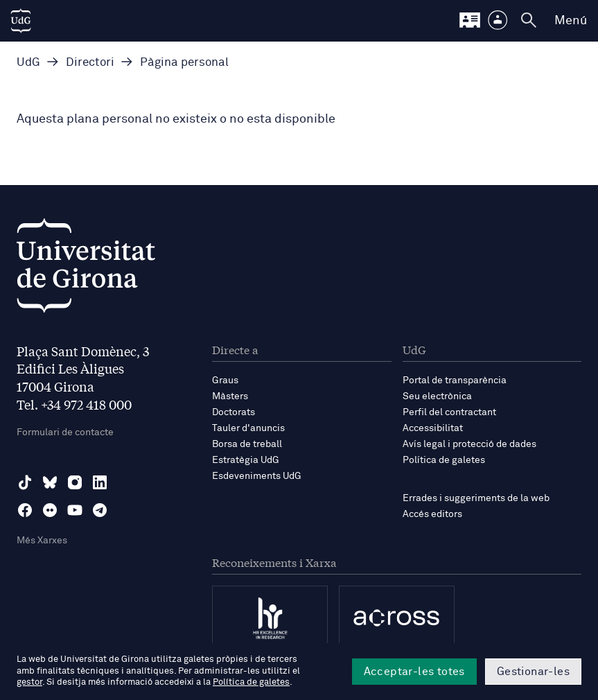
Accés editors (432, 514)
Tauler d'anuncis (248, 428)
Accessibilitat (433, 428)
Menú (571, 21)
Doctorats (234, 412)
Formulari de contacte (65, 432)
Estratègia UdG (246, 460)
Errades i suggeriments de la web (476, 498)
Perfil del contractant (449, 412)
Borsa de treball (247, 444)
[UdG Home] (21, 21)
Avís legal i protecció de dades (469, 444)
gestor (29, 682)
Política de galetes (444, 460)
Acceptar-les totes (414, 672)
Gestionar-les (533, 672)
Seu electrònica (437, 396)
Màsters (230, 396)
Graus (225, 380)
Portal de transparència (455, 380)
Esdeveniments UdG (257, 476)
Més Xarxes (42, 541)
